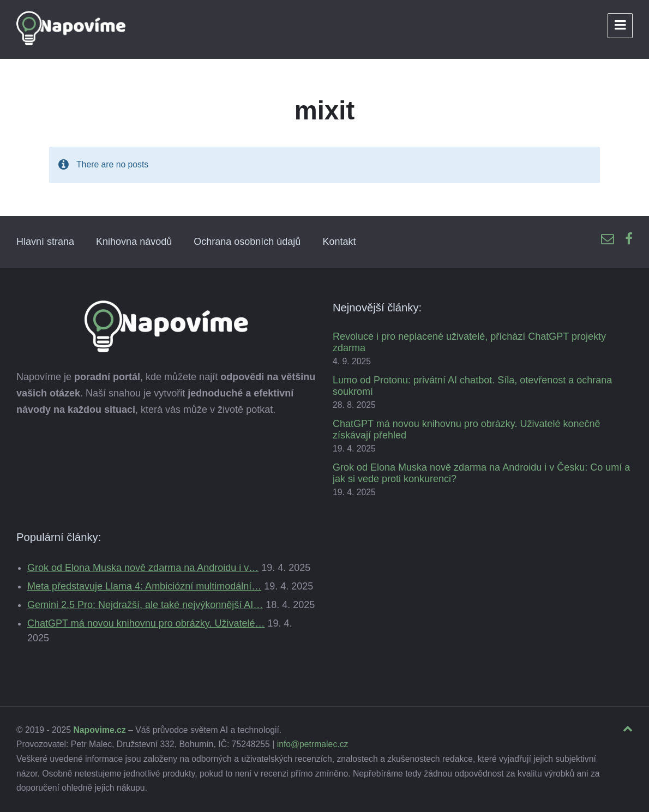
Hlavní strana (45, 242)
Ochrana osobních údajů (247, 242)
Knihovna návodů (134, 242)
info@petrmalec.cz (313, 744)
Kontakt (339, 242)
